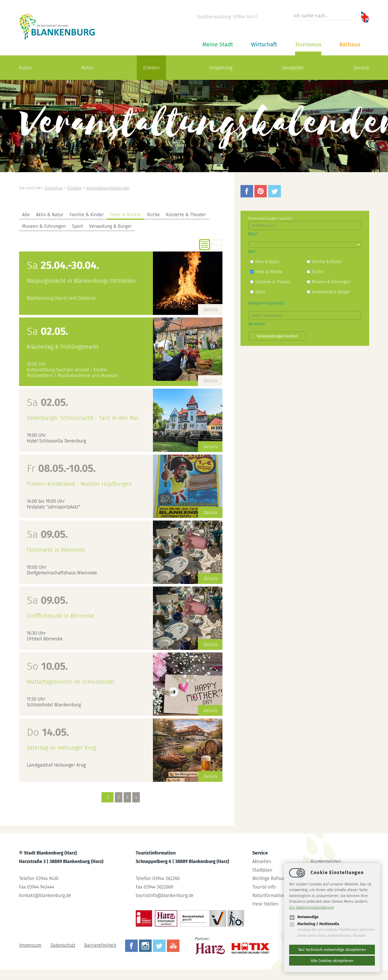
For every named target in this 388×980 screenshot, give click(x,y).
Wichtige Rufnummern (275, 878)
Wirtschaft (264, 44)
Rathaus (350, 44)
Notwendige (304, 917)
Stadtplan (262, 870)
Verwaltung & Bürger (112, 226)
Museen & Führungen (44, 226)
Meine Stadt (218, 44)
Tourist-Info (264, 887)
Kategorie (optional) (266, 303)
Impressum (30, 945)
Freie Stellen (265, 904)
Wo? (252, 252)
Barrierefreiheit (101, 945)
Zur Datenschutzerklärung (312, 907)
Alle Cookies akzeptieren (332, 961)
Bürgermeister (326, 861)
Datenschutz (63, 945)
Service (361, 68)
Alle (26, 215)
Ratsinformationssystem (277, 895)
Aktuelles (262, 861)
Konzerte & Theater (187, 215)
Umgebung (221, 68)
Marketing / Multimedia (314, 924)
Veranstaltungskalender (109, 188)
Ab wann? (257, 324)
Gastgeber (293, 68)
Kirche (154, 215)
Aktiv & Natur (50, 215)
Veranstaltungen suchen (277, 336)
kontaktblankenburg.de (46, 895)
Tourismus (308, 44)
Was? (253, 234)
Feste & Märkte (126, 215)
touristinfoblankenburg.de (165, 895)
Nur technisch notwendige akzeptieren (332, 950)
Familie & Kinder (87, 215)
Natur (87, 68)
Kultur (25, 68)
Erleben (151, 68)
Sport (78, 226)
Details (210, 309)
